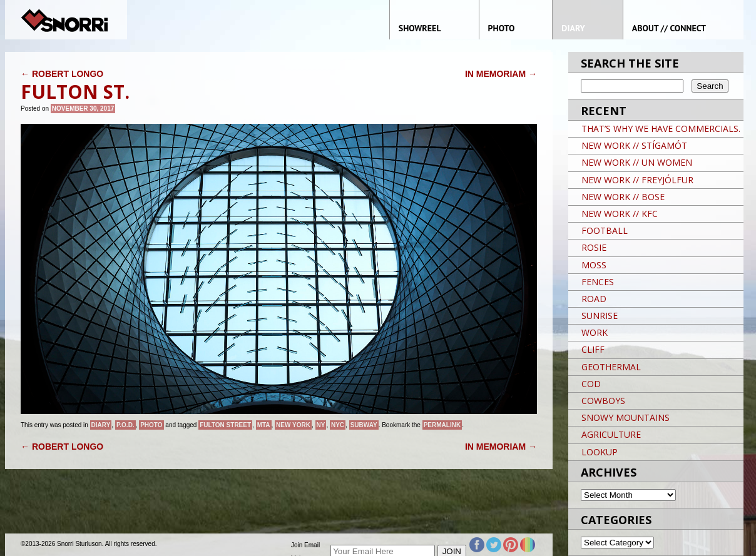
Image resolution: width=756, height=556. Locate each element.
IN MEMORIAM (501, 74)
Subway (364, 425)
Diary (101, 425)
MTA (264, 425)
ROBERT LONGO (62, 74)
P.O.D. (125, 425)
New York (293, 425)
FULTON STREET (225, 425)
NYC (338, 425)
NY (321, 425)
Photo (151, 425)
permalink (442, 425)
